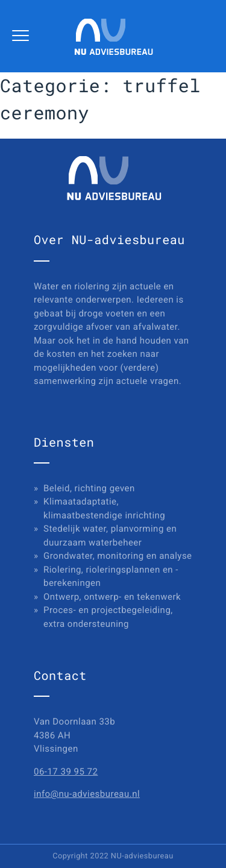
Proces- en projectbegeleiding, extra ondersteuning (108, 617)
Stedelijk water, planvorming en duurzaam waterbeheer (110, 536)
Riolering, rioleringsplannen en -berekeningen (111, 577)
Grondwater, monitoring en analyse (118, 556)
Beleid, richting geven (89, 488)
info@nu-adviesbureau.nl (87, 794)
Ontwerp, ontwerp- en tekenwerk (112, 597)
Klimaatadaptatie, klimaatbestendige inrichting (104, 508)
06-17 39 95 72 (66, 772)
